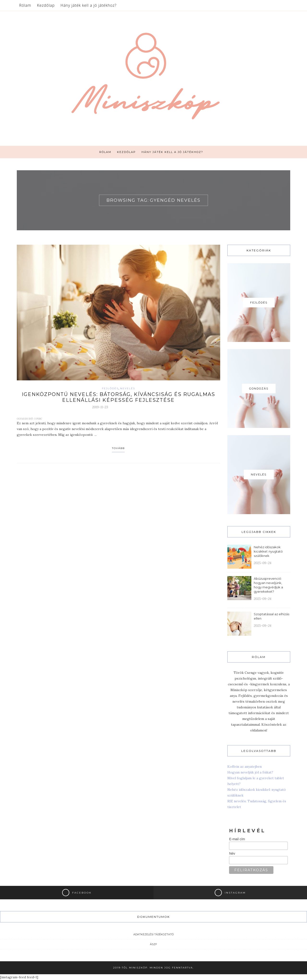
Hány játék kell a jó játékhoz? (89, 5)
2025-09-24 (263, 563)
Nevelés (128, 388)
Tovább (118, 448)
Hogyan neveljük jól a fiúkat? (250, 772)
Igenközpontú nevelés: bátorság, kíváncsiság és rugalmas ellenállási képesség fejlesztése (118, 397)
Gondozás (259, 389)
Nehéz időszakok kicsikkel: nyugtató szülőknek (268, 551)
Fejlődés (110, 388)
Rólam (25, 5)
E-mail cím (237, 839)
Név (232, 853)
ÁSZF (153, 944)
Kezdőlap (46, 5)
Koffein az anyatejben (245, 767)
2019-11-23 (100, 407)
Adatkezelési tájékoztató (153, 934)
